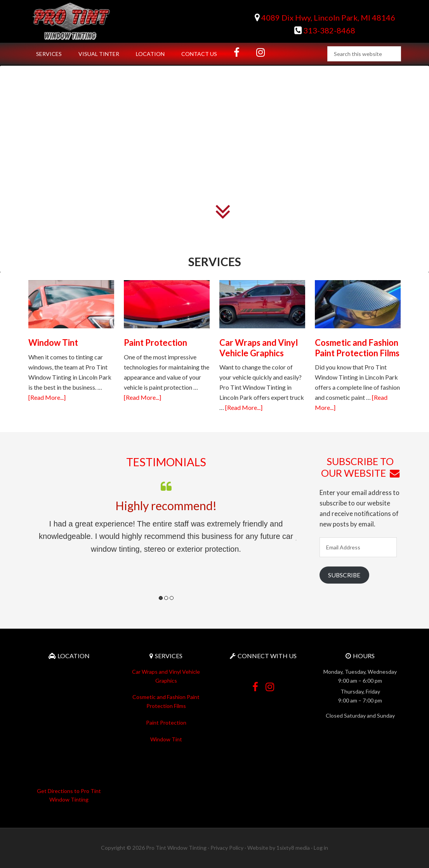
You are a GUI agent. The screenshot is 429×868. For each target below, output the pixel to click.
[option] (166, 517)
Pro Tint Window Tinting (94, 21)
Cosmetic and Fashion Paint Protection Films (357, 348)
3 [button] (172, 598)
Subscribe (344, 575)
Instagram (270, 684)
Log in (321, 848)
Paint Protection (155, 342)
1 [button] (161, 598)
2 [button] (166, 598)
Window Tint (53, 342)
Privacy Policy (227, 848)
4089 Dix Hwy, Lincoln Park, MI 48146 (325, 17)
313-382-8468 (325, 30)
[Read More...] (47, 397)
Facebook (255, 684)
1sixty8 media (293, 848)
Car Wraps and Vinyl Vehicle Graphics (259, 348)
